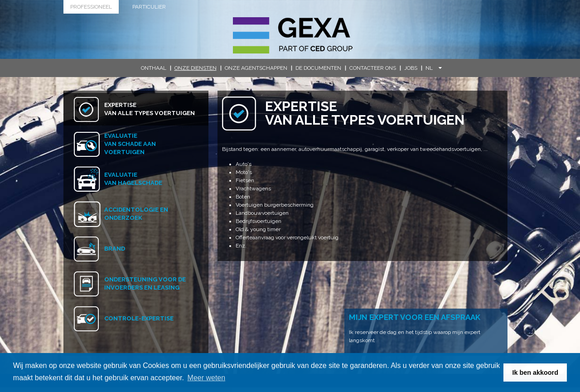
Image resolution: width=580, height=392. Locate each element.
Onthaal (154, 68)
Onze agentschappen (256, 68)
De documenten (318, 68)
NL (434, 68)
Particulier (149, 7)
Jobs (411, 68)
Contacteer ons (373, 68)
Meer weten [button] (207, 378)
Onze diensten (196, 68)
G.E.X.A (293, 35)
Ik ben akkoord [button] (535, 373)
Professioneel (91, 7)
